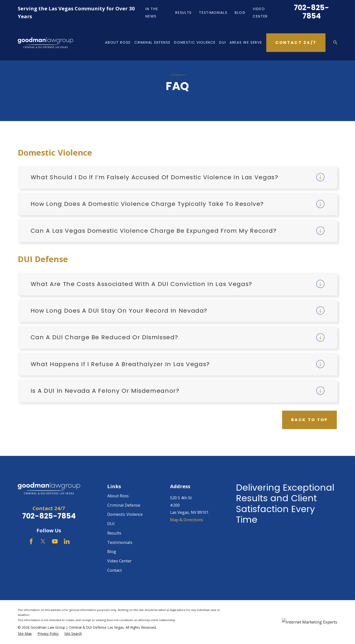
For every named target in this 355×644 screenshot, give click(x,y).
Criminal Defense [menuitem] (152, 42)
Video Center (119, 561)
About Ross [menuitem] (118, 42)
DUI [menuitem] (222, 42)
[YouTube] (55, 541)
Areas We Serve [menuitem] (246, 42)
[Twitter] (43, 541)
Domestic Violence (125, 514)
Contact (115, 570)
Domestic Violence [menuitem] (195, 42)
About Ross (118, 496)
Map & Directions (187, 520)
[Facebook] (31, 541)
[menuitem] (25, 634)
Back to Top (309, 420)
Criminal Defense (124, 505)
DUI (111, 524)
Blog (240, 13)
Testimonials (213, 13)
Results (184, 13)
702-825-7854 (311, 12)
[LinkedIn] (67, 541)
